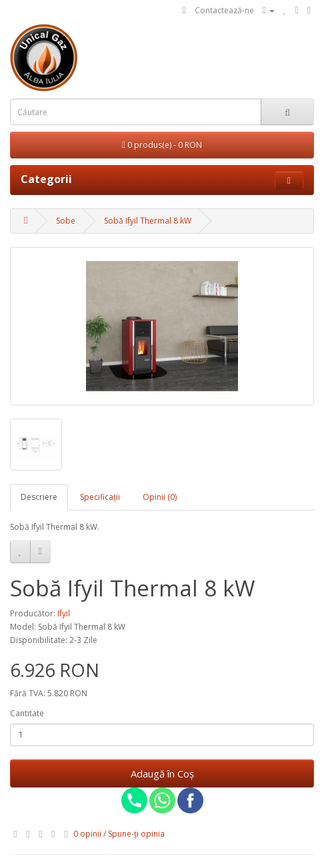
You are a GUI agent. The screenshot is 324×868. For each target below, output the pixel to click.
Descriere (39, 497)
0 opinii (87, 834)
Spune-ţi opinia (136, 834)
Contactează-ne (224, 10)
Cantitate (27, 713)
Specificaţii (100, 497)
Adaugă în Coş (162, 773)
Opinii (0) (160, 497)
